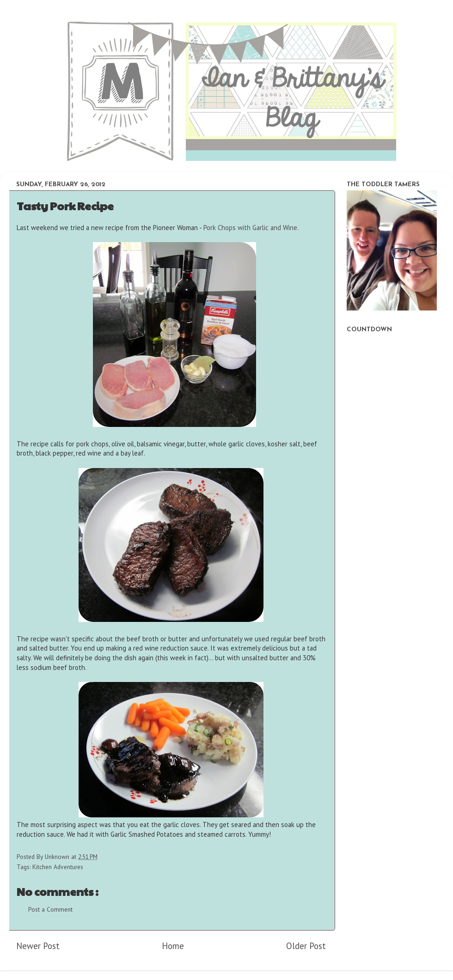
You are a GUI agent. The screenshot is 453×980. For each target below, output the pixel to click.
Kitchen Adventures (58, 867)
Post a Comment (50, 909)
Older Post (306, 946)
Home (173, 946)
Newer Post (38, 946)
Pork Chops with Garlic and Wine (250, 228)
